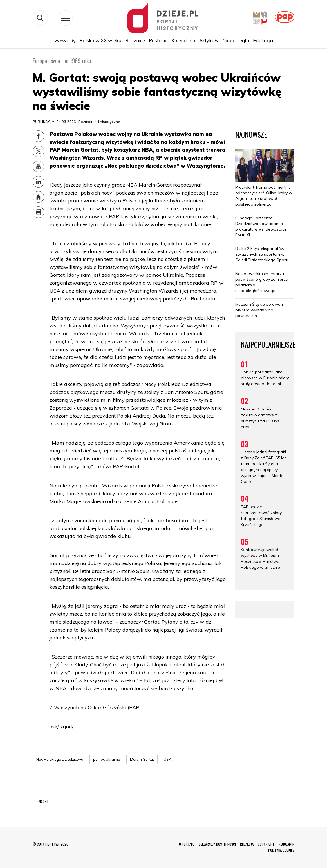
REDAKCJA (247, 844)
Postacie (158, 40)
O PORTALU (187, 844)
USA (168, 759)
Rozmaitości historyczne (99, 122)
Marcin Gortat (142, 759)
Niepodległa (236, 40)
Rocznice (135, 40)
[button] (293, 803)
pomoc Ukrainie (107, 759)
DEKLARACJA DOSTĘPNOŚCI (217, 844)
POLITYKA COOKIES (281, 850)
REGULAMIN (286, 844)
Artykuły (209, 40)
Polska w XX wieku (100, 40)
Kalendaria (183, 40)
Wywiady (65, 40)
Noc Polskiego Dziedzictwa (60, 759)
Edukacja (263, 40)
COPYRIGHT (266, 844)
